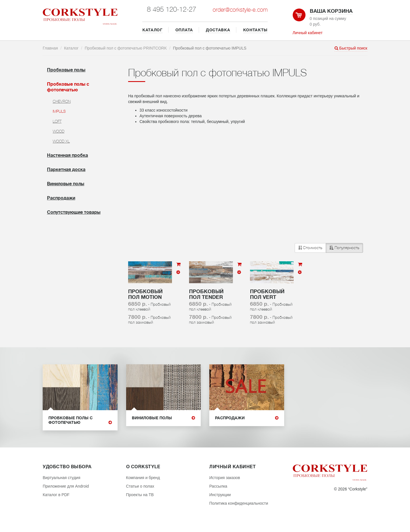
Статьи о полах (140, 486)
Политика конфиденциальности (239, 503)
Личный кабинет (308, 33)
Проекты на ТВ (140, 495)
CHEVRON (62, 101)
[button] (329, 248)
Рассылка (218, 486)
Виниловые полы (66, 184)
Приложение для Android (66, 486)
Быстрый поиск (351, 48)
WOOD (59, 131)
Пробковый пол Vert (267, 294)
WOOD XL (61, 141)
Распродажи (61, 198)
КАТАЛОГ (152, 30)
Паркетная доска (66, 170)
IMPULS (59, 111)
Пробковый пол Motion (145, 294)
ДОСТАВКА (218, 30)
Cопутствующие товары (74, 212)
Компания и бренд (143, 478)
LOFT (57, 121)
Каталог (71, 48)
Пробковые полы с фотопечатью (80, 420)
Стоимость (310, 248)
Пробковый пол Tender (206, 294)
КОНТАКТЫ (256, 30)
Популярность (344, 248)
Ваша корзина (331, 11)
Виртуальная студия (61, 478)
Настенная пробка (67, 155)
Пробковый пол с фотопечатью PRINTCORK (126, 48)
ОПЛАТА (184, 30)
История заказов (225, 478)
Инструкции (220, 495)
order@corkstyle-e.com (240, 10)
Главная (50, 48)
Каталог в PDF (56, 495)
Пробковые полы (66, 70)
